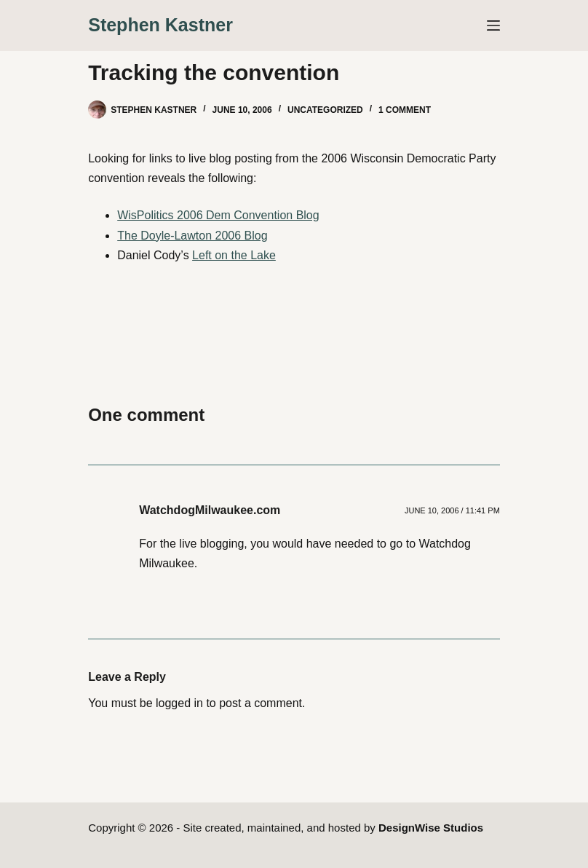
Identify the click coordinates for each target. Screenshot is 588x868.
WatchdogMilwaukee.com (210, 510)
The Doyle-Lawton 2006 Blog (192, 236)
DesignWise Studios (431, 828)
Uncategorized (325, 110)
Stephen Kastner (160, 25)
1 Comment (405, 110)
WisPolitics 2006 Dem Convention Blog (218, 215)
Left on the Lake (234, 255)
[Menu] (493, 25)
